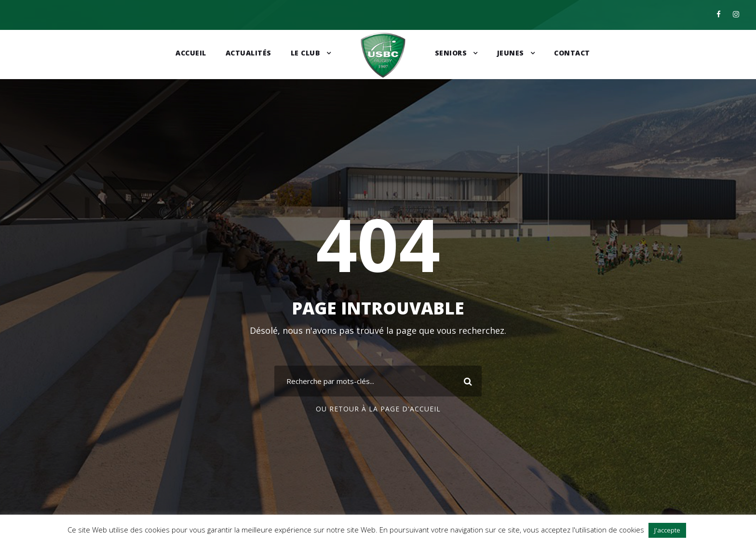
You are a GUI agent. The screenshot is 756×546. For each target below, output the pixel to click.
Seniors (451, 53)
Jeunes (511, 53)
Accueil (191, 53)
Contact (572, 53)
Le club (306, 53)
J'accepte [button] (667, 530)
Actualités (249, 53)
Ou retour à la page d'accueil (378, 409)
